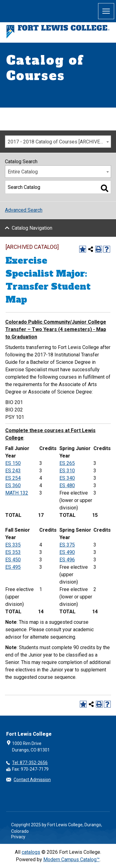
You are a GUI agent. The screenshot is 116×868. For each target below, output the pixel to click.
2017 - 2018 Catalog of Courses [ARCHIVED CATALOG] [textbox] (59, 142)
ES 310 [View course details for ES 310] (67, 471)
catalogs (31, 852)
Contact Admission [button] (32, 780)
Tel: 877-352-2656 (30, 763)
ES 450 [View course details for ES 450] (13, 560)
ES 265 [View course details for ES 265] (67, 463)
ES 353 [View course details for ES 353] (13, 552)
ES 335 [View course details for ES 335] (13, 545)
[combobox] (58, 142)
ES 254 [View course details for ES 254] (13, 478)
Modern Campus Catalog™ (71, 859)
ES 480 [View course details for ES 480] (67, 485)
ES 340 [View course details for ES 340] (67, 478)
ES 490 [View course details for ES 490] (67, 552)
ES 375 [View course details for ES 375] (67, 545)
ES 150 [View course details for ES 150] (13, 463)
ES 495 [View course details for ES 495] (13, 567)
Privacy (18, 837)
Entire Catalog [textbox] (23, 172)
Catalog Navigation (32, 228)
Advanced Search (24, 210)
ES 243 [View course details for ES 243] (13, 471)
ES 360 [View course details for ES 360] (13, 485)
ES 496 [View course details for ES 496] (67, 560)
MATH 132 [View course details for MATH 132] (17, 493)
